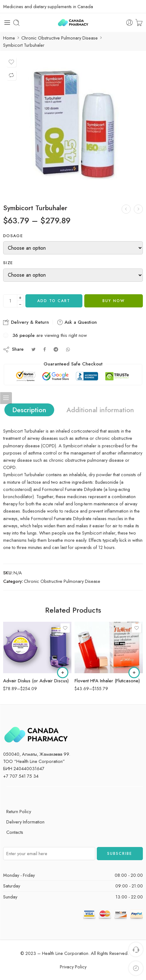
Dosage (13, 236)
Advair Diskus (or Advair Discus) (36, 681)
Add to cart (54, 301)
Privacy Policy (73, 967)
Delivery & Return (26, 322)
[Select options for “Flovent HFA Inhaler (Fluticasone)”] (134, 673)
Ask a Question (77, 322)
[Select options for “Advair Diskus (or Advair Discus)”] (63, 673)
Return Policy (19, 811)
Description (29, 410)
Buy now (114, 301)
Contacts (15, 832)
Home (9, 38)
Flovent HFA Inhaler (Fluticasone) (107, 681)
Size (8, 263)
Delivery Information (25, 822)
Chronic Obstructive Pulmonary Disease (60, 38)
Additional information (100, 410)
